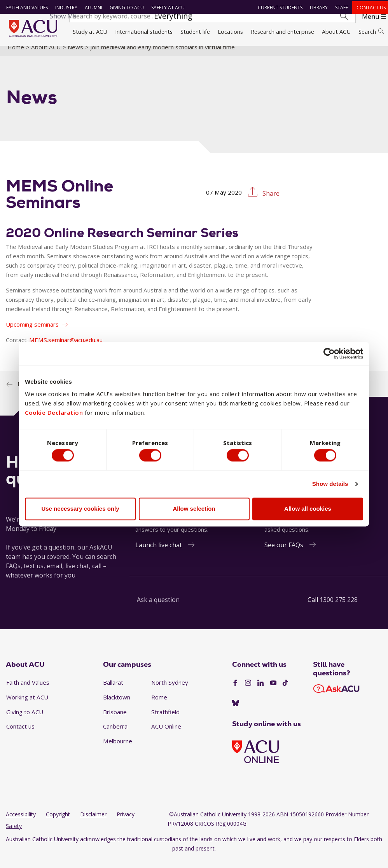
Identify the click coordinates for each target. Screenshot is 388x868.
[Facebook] (235, 692)
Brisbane (115, 720)
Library (317, 8)
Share (270, 202)
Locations (230, 31)
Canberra (115, 735)
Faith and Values (25, 8)
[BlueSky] (236, 712)
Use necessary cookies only (80, 510)
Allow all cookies (308, 510)
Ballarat (113, 691)
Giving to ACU (125, 8)
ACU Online (166, 735)
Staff (340, 8)
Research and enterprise (282, 31)
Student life (195, 31)
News (75, 56)
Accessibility (21, 823)
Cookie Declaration (54, 411)
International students (144, 31)
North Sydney (170, 691)
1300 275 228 (339, 609)
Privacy (126, 823)
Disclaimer (93, 823)
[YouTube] (273, 692)
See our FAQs (284, 554)
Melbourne (118, 750)
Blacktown (117, 706)
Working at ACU (27, 706)
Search (371, 31)
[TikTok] (285, 692)
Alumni (92, 8)
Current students (278, 8)
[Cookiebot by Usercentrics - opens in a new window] (329, 352)
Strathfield (165, 720)
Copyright (58, 823)
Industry (64, 8)
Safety (14, 834)
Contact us (369, 8)
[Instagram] (248, 692)
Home (16, 56)
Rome (159, 706)
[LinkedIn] (260, 692)
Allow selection (194, 510)
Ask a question (158, 609)
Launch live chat (159, 554)
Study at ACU (90, 31)
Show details (330, 485)
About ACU (336, 31)
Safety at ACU (166, 8)
